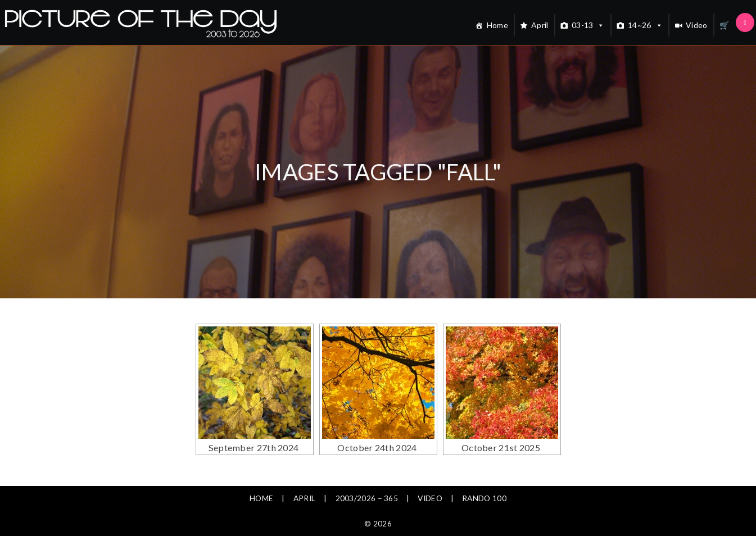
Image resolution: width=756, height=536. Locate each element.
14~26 (645, 25)
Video (697, 25)
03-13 (588, 25)
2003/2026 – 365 (366, 498)
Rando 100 (486, 498)
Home (497, 25)
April (540, 25)
